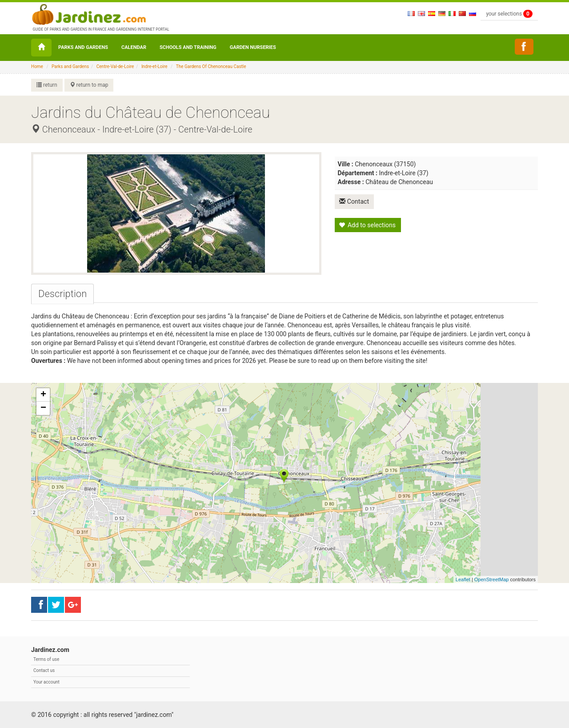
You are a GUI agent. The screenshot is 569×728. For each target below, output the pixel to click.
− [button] (43, 408)
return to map (89, 85)
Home (37, 66)
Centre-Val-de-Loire (115, 66)
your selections (509, 14)
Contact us (44, 670)
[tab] (62, 294)
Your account (46, 682)
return (47, 85)
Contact (355, 201)
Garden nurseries (253, 47)
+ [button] (43, 395)
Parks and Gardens (83, 47)
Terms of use (46, 659)
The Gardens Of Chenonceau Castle (211, 66)
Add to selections (367, 225)
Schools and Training (188, 47)
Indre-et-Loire (154, 66)
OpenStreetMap (492, 579)
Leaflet (463, 579)
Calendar (134, 47)
